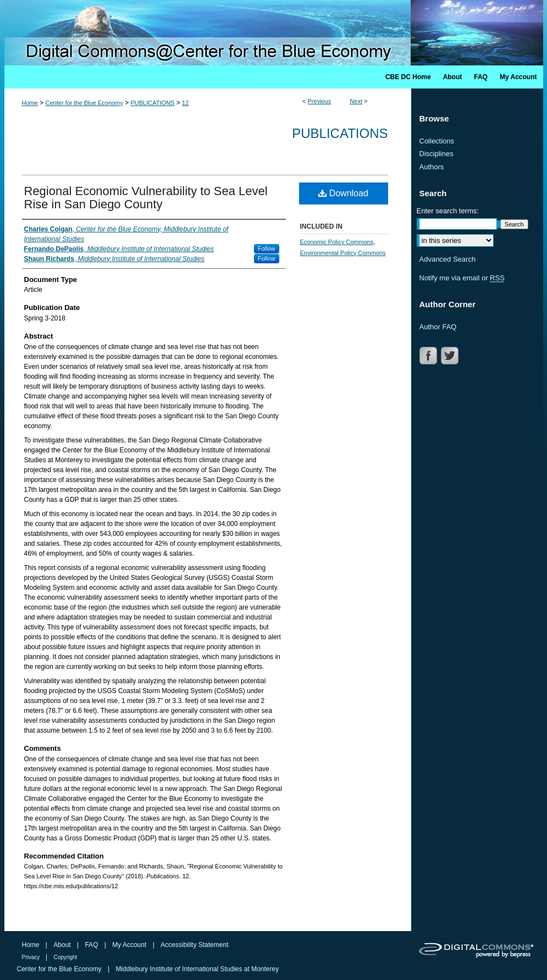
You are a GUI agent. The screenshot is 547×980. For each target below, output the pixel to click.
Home (30, 103)
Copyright (66, 957)
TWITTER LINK (451, 356)
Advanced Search (448, 259)
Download (343, 193)
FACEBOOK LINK (429, 356)
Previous (320, 101)
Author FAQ (438, 327)
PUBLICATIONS (153, 103)
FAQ (92, 945)
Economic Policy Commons (337, 242)
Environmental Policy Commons (343, 253)
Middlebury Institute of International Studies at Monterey (197, 969)
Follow (267, 248)
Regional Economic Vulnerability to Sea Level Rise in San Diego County (146, 198)
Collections (437, 141)
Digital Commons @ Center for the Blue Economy (274, 33)
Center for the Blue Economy (84, 103)
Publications (340, 133)
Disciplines (437, 154)
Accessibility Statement (194, 945)
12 (185, 103)
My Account (130, 945)
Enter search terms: (448, 211)
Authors (432, 167)
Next (356, 101)
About (63, 945)
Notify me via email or (462, 278)
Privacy (32, 957)
